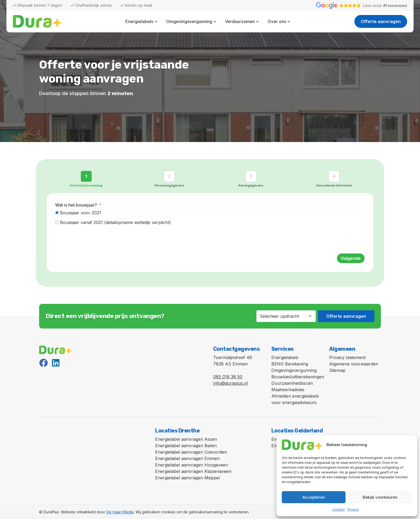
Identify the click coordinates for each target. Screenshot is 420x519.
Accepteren (314, 497)
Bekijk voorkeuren (380, 497)
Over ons (277, 21)
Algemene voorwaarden (354, 364)
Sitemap (337, 370)
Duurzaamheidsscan (292, 383)
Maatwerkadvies (288, 390)
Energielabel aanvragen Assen (186, 439)
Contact (339, 509)
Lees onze (385, 5)
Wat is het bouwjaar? (76, 205)
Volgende (351, 258)
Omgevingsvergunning (189, 21)
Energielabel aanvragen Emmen (187, 458)
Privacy (353, 509)
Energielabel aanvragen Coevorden (191, 452)
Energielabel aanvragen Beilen (186, 446)
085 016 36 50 (228, 377)
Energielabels (139, 21)
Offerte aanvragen (381, 21)
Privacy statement (347, 357)
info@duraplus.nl (230, 383)
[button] (87, 179)
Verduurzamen (240, 21)
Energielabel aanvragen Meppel (187, 478)
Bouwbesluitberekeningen (298, 377)
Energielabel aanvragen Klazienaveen (193, 471)
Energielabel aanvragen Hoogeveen (192, 465)
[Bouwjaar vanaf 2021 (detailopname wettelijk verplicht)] (57, 222)
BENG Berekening (290, 364)
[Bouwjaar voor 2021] (57, 213)
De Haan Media (120, 512)
